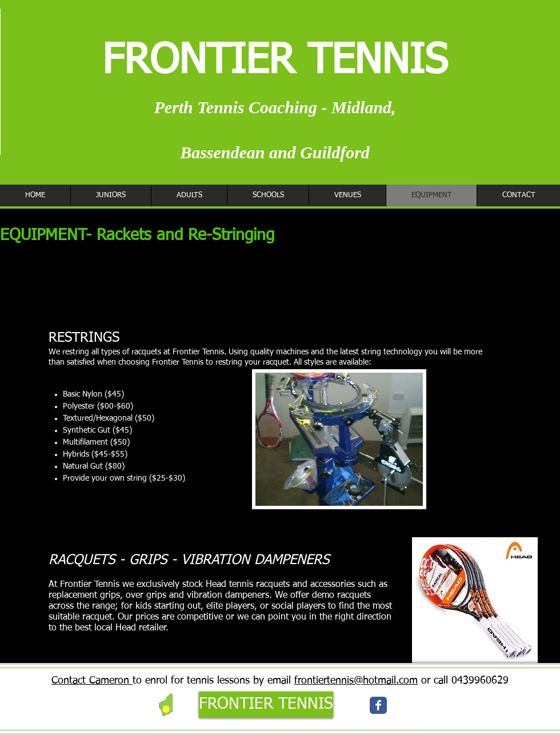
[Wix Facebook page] (378, 705)
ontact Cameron (93, 681)
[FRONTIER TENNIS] (266, 705)
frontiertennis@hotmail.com (356, 681)
